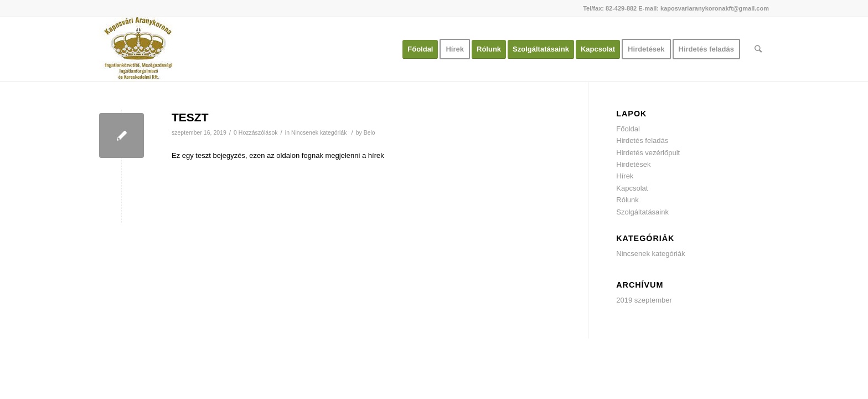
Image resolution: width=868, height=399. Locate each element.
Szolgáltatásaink (642, 212)
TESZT (190, 117)
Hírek (625, 176)
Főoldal (628, 129)
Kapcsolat (632, 188)
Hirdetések (633, 164)
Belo (370, 132)
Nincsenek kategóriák (319, 132)
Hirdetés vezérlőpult (648, 153)
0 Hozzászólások (256, 132)
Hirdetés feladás (642, 140)
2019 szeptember (644, 300)
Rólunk (627, 200)
